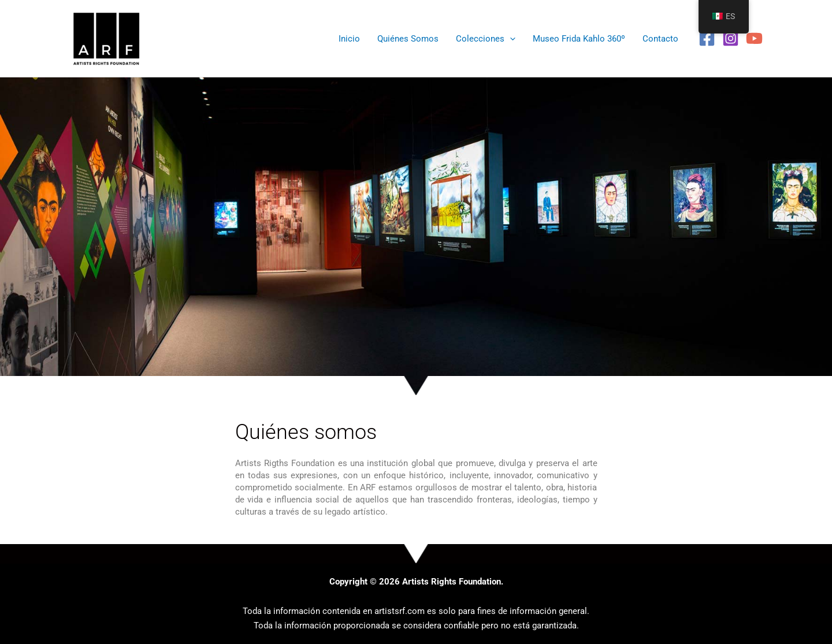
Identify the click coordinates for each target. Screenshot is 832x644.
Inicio (349, 39)
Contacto (660, 39)
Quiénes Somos (408, 39)
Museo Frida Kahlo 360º (579, 39)
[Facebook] (707, 38)
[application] (510, 39)
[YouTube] (754, 38)
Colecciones (486, 39)
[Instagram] (731, 38)
